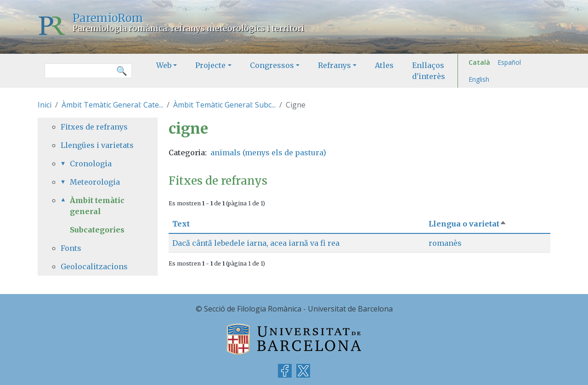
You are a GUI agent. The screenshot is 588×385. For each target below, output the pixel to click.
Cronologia (91, 164)
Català (479, 62)
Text (181, 224)
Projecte (210, 65)
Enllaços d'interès (429, 71)
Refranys (334, 65)
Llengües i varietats (97, 145)
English (479, 79)
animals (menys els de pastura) (268, 153)
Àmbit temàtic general (97, 206)
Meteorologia (95, 182)
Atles (384, 65)
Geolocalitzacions (94, 266)
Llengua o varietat (468, 224)
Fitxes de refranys (94, 127)
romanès (445, 243)
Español (509, 62)
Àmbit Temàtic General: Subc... (224, 105)
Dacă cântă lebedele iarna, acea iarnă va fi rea (256, 243)
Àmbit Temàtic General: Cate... (112, 105)
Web (164, 65)
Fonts (71, 248)
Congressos (272, 65)
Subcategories (97, 230)
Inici (45, 105)
